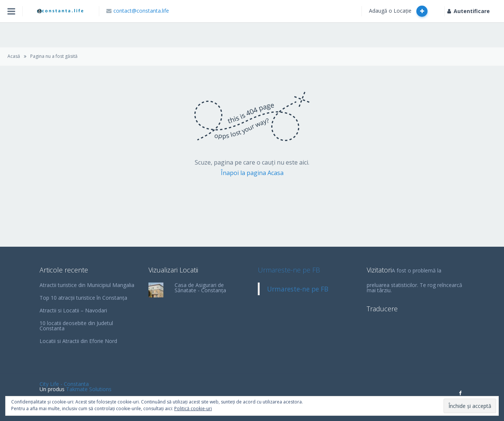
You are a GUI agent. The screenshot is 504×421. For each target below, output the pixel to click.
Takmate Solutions (89, 389)
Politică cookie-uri (193, 408)
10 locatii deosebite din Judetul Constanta (76, 326)
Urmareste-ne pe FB (289, 270)
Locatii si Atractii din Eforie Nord (78, 341)
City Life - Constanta (64, 384)
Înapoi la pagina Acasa (252, 173)
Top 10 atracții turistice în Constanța (83, 298)
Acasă (14, 56)
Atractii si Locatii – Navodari (73, 310)
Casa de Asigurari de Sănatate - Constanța (200, 288)
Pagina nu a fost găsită (54, 56)
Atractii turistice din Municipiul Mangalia (87, 285)
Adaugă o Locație (398, 11)
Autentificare (469, 11)
